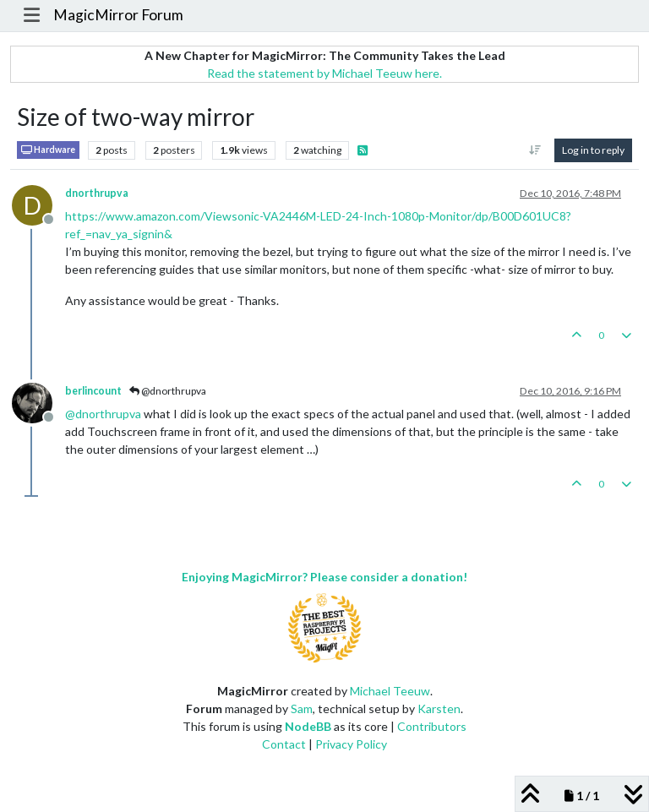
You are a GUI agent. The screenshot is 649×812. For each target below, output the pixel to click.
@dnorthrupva (168, 391)
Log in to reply (593, 150)
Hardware (48, 150)
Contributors (432, 726)
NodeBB (308, 726)
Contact (284, 744)
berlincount (93, 391)
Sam (302, 708)
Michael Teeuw (390, 691)
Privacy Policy (351, 744)
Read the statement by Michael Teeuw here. (324, 73)
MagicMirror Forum (118, 15)
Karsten (439, 708)
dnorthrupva (97, 193)
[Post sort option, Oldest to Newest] (535, 150)
